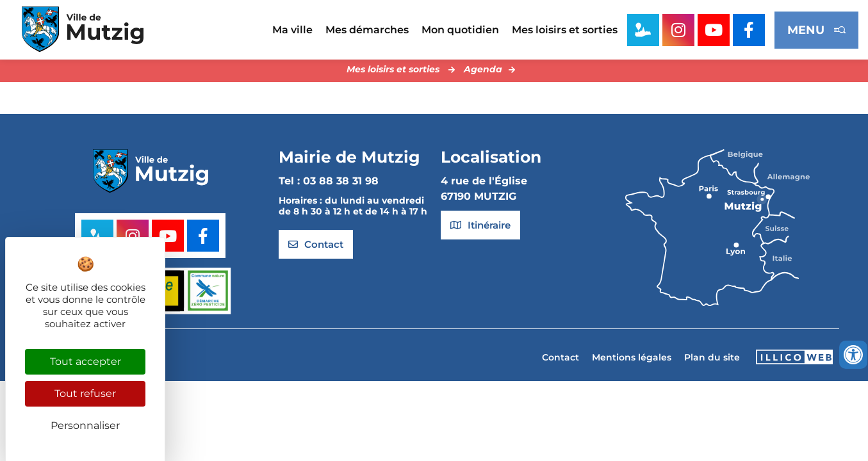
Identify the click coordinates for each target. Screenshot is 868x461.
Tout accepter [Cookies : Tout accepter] (86, 361)
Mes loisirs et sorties (565, 30)
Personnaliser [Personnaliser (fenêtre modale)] (85, 425)
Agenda (483, 72)
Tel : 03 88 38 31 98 (329, 185)
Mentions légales (632, 360)
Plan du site (712, 360)
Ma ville (292, 30)
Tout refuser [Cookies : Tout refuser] (85, 393)
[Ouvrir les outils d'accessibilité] (853, 355)
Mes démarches (367, 30)
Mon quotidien (460, 30)
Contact (561, 360)
